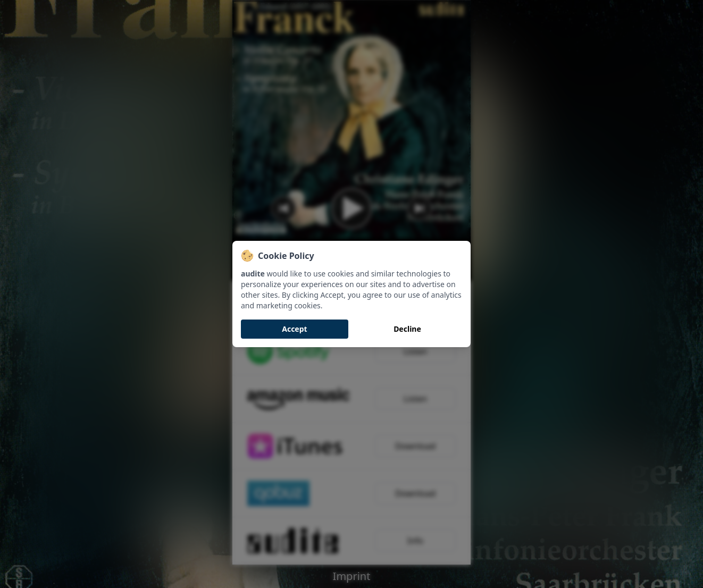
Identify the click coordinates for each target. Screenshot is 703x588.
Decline (407, 329)
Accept (294, 329)
